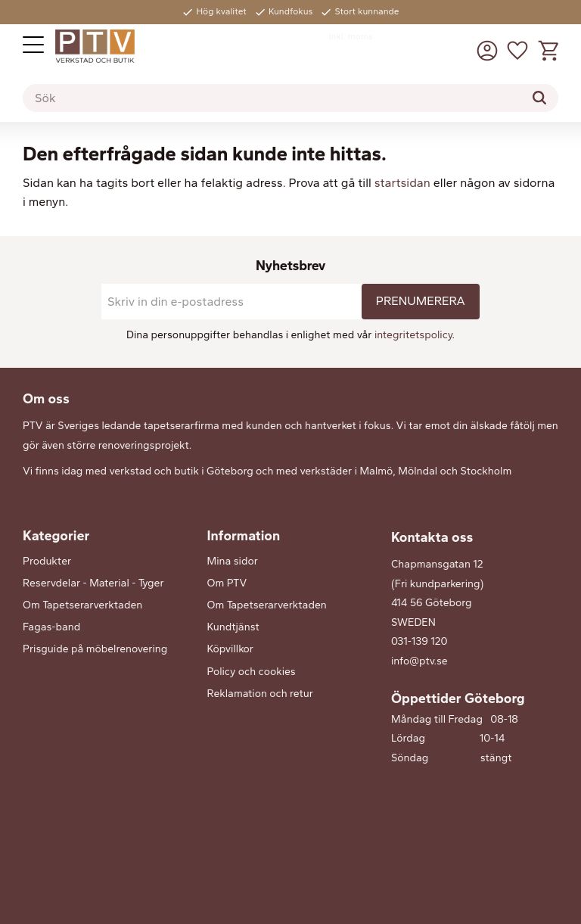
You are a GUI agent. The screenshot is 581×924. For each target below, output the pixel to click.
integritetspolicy (413, 335)
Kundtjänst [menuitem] (233, 627)
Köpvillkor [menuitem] (230, 649)
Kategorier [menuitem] (56, 536)
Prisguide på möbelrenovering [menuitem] (95, 649)
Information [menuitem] (244, 536)
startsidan (402, 183)
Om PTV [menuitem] (227, 583)
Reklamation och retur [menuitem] (260, 694)
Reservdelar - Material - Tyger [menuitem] (93, 583)
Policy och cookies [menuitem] (252, 672)
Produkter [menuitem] (47, 561)
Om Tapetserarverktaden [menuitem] (82, 605)
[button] (33, 45)
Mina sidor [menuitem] (233, 561)
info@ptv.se (419, 661)
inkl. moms (351, 36)
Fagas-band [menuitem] (51, 627)
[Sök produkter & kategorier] (290, 98)
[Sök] (539, 98)
